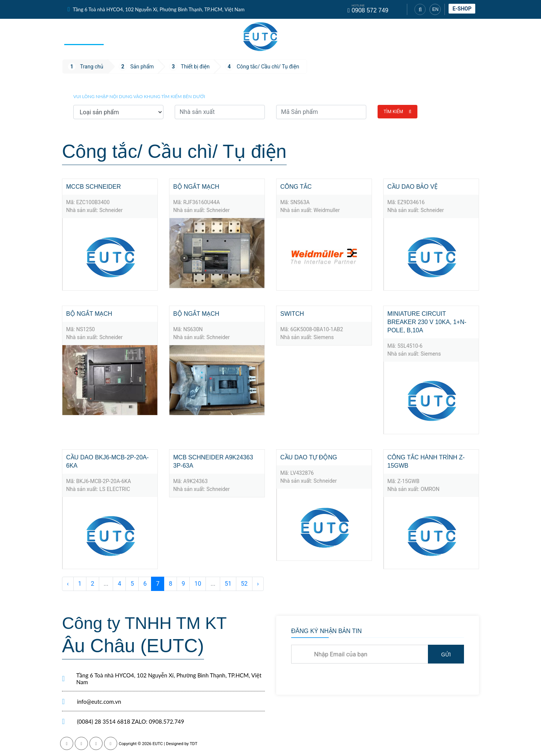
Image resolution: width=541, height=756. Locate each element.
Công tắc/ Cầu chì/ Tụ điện (268, 67)
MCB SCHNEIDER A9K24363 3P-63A (213, 461)
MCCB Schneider (94, 187)
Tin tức (196, 36)
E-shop (462, 9)
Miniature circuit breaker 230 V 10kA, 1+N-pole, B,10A (427, 322)
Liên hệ (463, 37)
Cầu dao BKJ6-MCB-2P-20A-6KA (107, 461)
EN (435, 9)
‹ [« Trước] (68, 584)
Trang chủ (84, 36)
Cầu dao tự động (309, 457)
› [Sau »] (258, 584)
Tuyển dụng (424, 37)
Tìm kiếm (397, 112)
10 (198, 584)
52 (244, 584)
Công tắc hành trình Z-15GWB (426, 461)
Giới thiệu (380, 37)
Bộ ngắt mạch (196, 187)
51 (228, 584)
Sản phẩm (126, 36)
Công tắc (296, 187)
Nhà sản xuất (334, 37)
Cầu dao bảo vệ (413, 187)
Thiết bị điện (195, 67)
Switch (292, 314)
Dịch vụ (163, 36)
